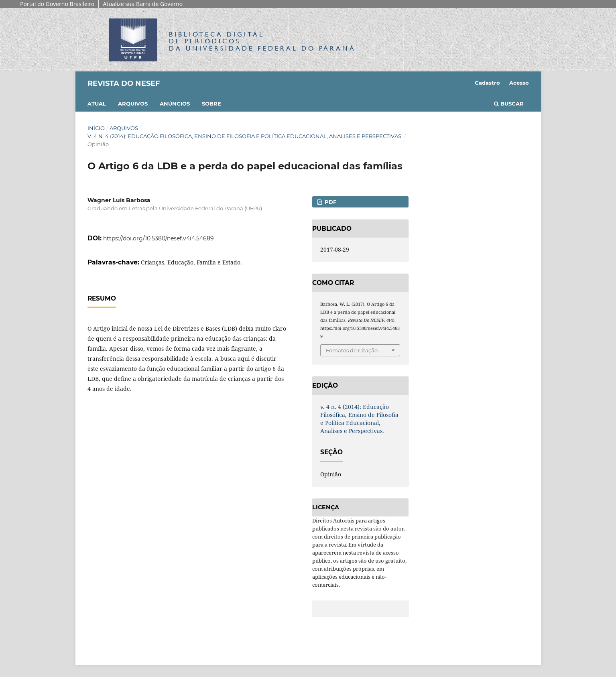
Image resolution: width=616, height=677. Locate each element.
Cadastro (487, 83)
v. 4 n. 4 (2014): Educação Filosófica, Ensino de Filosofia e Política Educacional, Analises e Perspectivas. (245, 136)
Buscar (509, 104)
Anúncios (175, 104)
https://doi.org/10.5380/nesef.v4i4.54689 (159, 238)
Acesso (519, 83)
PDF (330, 202)
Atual (97, 104)
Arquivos (133, 104)
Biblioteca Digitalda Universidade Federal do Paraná (262, 41)
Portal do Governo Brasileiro (57, 4)
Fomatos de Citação (352, 350)
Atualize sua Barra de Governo (143, 4)
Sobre (211, 104)
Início (96, 128)
